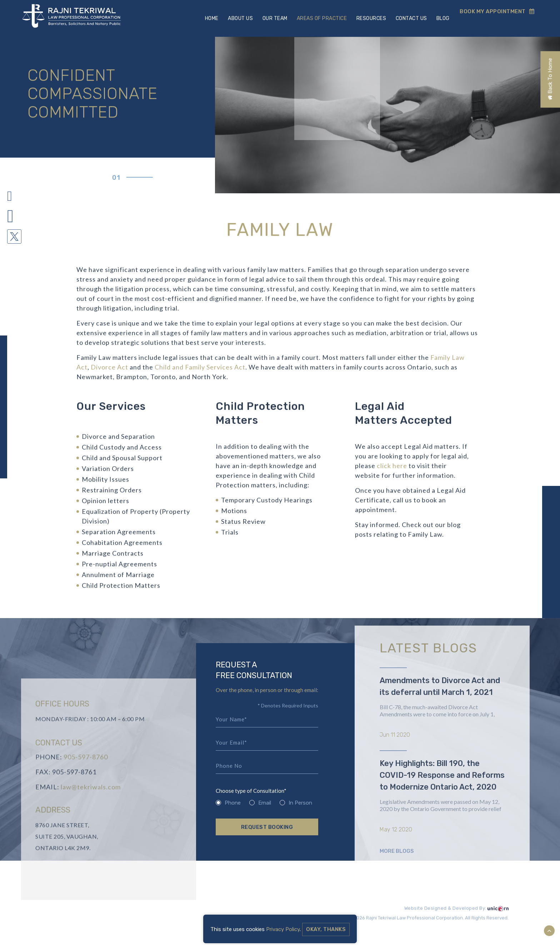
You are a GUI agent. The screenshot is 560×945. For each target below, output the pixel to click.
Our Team (273, 18)
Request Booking (267, 827)
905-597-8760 (86, 771)
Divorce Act (109, 370)
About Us (238, 18)
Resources (370, 18)
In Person (296, 803)
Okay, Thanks (326, 929)
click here (392, 469)
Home (209, 18)
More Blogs (397, 879)
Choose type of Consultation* (251, 791)
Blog (442, 18)
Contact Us (410, 18)
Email (260, 803)
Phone (228, 803)
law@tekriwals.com (91, 801)
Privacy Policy (283, 929)
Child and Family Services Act (200, 370)
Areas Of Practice (320, 18)
